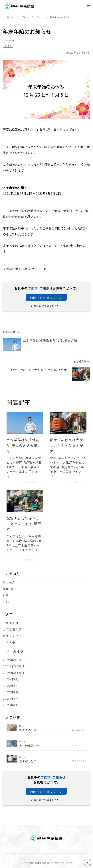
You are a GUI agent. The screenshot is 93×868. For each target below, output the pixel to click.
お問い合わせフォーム (47, 298)
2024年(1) (11, 679)
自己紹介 (9, 582)
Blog (39, 17)
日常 (6, 595)
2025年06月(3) (14, 660)
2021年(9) (11, 699)
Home (10, 17)
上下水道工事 (12, 629)
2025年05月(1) (14, 666)
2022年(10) (12, 692)
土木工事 (9, 642)
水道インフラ (12, 636)
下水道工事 (11, 623)
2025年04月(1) (14, 673)
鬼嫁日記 (9, 589)
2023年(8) (11, 686)
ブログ (25, 17)
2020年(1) (11, 705)
